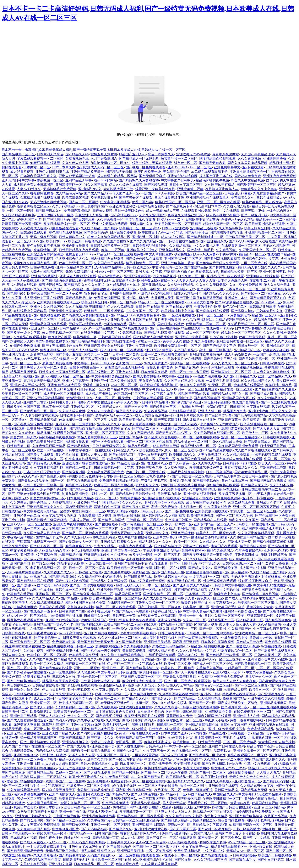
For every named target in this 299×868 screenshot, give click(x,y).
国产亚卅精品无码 (184, 563)
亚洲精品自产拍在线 (197, 498)
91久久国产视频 (96, 185)
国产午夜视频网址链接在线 (62, 346)
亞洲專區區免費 (275, 159)
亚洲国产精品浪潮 (273, 468)
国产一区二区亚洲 (213, 629)
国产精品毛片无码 (109, 716)
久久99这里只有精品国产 (248, 537)
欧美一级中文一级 (153, 289)
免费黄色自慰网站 (168, 559)
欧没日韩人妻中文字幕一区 (142, 681)
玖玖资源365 (86, 672)
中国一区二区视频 (277, 459)
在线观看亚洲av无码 (196, 211)
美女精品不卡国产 (176, 172)
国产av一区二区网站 (84, 202)
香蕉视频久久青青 (260, 607)
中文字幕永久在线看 (140, 219)
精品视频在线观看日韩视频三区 (60, 433)
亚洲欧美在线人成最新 (155, 807)
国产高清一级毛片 (201, 250)
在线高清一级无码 (43, 629)
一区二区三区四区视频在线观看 (273, 707)
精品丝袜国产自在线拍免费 (85, 603)
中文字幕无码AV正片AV (229, 768)
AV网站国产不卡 (29, 219)
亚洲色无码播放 (183, 533)
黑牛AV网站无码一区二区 (114, 415)
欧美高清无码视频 (75, 198)
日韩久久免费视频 (15, 546)
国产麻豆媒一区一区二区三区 (35, 320)
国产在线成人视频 (179, 307)
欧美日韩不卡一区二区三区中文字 (84, 799)
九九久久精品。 (105, 546)
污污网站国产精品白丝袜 (207, 733)
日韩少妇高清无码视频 (148, 720)
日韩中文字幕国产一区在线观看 (89, 450)
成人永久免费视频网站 (139, 424)
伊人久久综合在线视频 (126, 185)
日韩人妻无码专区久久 (109, 446)
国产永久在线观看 (104, 707)
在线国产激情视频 (245, 402)
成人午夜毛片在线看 (42, 633)
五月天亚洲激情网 (168, 320)
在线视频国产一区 (120, 603)
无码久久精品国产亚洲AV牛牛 (205, 559)
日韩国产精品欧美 (67, 816)
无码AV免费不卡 (157, 476)
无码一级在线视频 (43, 237)
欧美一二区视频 (113, 250)
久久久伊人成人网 (75, 163)
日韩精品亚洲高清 (262, 307)
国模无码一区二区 (170, 219)
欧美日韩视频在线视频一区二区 (217, 433)
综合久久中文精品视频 (248, 180)
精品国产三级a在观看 (194, 394)
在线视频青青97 (22, 751)
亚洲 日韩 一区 (113, 668)
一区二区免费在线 (254, 263)
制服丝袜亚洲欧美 (75, 494)
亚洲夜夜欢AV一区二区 (235, 651)
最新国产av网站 (119, 489)
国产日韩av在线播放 (164, 328)
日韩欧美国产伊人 (15, 603)
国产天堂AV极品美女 (33, 481)
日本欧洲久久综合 (50, 154)
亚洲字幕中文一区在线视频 (164, 503)
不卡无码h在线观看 (85, 550)
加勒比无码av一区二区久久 (110, 163)
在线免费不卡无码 (219, 328)
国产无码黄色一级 (183, 463)
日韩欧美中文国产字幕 (23, 407)
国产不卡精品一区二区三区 (163, 594)
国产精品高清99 (79, 446)
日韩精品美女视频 (151, 206)
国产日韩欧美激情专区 (23, 681)
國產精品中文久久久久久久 (122, 503)
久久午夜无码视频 (91, 720)
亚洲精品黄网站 (204, 429)
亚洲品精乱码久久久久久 (186, 781)
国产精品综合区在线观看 (35, 581)
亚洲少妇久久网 (60, 864)
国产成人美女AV (200, 568)
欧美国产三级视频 (200, 516)
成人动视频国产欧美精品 (273, 241)
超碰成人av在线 (261, 638)
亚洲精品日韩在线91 (176, 429)
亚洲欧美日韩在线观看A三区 (58, 302)
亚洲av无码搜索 (79, 690)
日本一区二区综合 (158, 585)
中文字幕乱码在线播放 (270, 585)
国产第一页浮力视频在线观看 (92, 585)
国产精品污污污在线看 (132, 611)
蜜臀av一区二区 (149, 341)
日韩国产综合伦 (107, 833)
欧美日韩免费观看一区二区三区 (178, 346)
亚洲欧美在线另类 (122, 206)
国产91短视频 (102, 211)
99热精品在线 (271, 646)
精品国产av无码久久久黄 (20, 476)
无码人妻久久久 (141, 224)
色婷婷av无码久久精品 (237, 219)
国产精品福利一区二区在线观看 (140, 816)
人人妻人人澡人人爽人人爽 (196, 280)
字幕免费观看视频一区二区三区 (40, 159)
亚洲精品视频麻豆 (249, 368)
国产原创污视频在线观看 (79, 685)
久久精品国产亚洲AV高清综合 (100, 577)
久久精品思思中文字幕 (257, 786)
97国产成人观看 (206, 624)
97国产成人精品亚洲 (83, 350)
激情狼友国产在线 (194, 603)
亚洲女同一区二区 (43, 703)
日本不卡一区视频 (55, 407)
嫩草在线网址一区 (100, 372)
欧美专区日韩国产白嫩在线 (114, 485)
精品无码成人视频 (253, 546)
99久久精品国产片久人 (258, 381)
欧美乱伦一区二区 (262, 690)
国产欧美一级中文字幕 (23, 333)
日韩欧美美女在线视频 (80, 638)
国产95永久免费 (136, 407)
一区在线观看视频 (145, 755)
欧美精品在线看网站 (249, 385)
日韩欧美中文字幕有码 (202, 219)
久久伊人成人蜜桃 (72, 411)
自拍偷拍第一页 (184, 742)
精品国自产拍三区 (267, 320)
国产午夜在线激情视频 (72, 581)
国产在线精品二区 (122, 455)
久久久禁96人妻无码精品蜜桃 (122, 655)
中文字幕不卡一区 (157, 751)
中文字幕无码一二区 (167, 267)
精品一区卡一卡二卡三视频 (189, 372)
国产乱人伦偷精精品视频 (103, 267)
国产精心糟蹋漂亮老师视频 (273, 542)
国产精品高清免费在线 (216, 450)
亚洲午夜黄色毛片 (234, 638)
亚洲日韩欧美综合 (91, 794)
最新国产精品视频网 (57, 363)
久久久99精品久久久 (272, 398)
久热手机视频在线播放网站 (179, 694)
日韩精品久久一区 (97, 616)
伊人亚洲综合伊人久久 (72, 259)
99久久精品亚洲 (164, 276)
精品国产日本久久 (49, 211)
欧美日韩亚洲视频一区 (112, 694)
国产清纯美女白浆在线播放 (97, 733)
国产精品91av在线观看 (55, 668)
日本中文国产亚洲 (174, 733)
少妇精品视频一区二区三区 (265, 233)
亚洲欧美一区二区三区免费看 (88, 786)
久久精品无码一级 (100, 768)
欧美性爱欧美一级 (148, 172)
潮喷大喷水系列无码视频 (265, 820)
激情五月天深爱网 (104, 154)
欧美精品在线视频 (127, 516)
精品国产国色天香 (128, 594)
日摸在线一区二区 (251, 346)
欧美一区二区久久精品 (47, 664)
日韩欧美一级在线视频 (252, 524)
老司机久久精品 (216, 816)
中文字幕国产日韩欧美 (177, 180)
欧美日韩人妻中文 (15, 267)
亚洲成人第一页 (210, 411)
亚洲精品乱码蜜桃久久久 (119, 542)
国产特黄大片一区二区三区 (231, 372)
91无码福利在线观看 (183, 842)
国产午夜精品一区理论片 (207, 755)
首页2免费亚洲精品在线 (86, 777)
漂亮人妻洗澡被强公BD (98, 851)
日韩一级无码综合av (129, 211)
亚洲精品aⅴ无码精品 (146, 803)
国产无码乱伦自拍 (152, 176)
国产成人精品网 (236, 572)
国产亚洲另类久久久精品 (191, 585)
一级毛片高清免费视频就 (186, 472)
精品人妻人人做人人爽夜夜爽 (235, 681)
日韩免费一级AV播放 (131, 729)
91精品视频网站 (25, 607)
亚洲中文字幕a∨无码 (86, 725)
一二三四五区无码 (152, 799)
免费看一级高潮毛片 (198, 790)
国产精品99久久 (117, 794)
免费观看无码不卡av (80, 254)
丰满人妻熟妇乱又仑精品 (161, 550)
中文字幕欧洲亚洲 (23, 550)
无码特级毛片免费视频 (60, 189)
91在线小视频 (33, 651)
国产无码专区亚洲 (75, 825)
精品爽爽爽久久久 (79, 546)
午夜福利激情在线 (20, 537)
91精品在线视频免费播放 (77, 320)
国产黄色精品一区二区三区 (143, 524)
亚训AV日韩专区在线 (258, 498)
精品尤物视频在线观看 (131, 328)
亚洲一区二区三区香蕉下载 (105, 433)
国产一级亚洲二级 (254, 215)
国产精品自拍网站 (111, 520)
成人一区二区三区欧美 (203, 333)
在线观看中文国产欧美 (30, 311)
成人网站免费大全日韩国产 (33, 185)
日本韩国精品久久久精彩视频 (164, 516)
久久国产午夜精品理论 (257, 154)
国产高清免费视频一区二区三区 (263, 424)
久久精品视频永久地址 (123, 285)
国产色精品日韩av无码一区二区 (229, 655)
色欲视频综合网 (70, 420)
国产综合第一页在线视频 (260, 594)
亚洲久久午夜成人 (219, 781)
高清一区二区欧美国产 (216, 350)
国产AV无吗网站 (241, 241)
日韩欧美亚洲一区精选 (77, 415)
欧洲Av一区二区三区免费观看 (196, 389)
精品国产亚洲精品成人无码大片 (265, 529)
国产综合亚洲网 (74, 472)
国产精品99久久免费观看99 (139, 180)
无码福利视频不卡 (274, 555)
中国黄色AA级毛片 (127, 751)
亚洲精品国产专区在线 (239, 398)
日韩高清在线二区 (203, 820)
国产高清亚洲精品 (186, 642)
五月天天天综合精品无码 (42, 381)
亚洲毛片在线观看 (190, 415)
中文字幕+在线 (214, 851)
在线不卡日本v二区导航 (182, 855)
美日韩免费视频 (134, 651)
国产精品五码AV (123, 315)
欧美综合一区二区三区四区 (47, 655)
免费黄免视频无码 (107, 298)
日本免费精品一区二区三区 (94, 864)
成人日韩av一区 (191, 507)
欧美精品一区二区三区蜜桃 (258, 603)
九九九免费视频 (203, 341)
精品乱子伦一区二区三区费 (276, 219)
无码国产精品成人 (100, 855)
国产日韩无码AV (119, 847)
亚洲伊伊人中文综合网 (263, 276)
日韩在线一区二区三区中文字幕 (210, 633)
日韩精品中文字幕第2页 (210, 825)
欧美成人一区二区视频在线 (216, 533)
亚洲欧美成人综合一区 (47, 459)
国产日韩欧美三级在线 (220, 359)
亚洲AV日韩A (178, 167)
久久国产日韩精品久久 (239, 376)
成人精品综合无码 (166, 446)
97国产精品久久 (200, 794)
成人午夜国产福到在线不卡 (206, 503)
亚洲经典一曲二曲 (27, 516)
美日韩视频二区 (18, 685)
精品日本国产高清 (260, 746)
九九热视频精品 (60, 503)
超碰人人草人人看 (82, 755)
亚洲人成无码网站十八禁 (77, 176)
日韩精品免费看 (210, 742)
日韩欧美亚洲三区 (267, 655)
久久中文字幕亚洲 (129, 768)
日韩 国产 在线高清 (150, 307)
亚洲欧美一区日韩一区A (53, 594)
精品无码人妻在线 (129, 411)
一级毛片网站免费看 (161, 655)
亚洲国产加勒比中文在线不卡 (105, 555)
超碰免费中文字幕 (227, 594)
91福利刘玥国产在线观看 (213, 716)
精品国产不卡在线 (79, 485)
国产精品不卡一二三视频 (175, 690)
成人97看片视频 (22, 172)
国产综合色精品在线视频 (144, 259)
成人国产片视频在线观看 (253, 450)
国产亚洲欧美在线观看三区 (274, 651)
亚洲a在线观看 (253, 167)
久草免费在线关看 (241, 503)
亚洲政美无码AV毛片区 (193, 154)
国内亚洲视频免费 (79, 507)
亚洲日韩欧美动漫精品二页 (261, 489)
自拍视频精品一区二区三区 (192, 751)
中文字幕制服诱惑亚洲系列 (111, 376)
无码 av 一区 (58, 842)
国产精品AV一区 (81, 833)
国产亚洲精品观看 (281, 842)
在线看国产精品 (279, 254)
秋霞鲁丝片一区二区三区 (179, 159)
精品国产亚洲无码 (132, 154)
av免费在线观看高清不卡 (209, 172)
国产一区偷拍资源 (179, 398)
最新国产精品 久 (227, 790)
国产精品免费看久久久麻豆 (275, 389)
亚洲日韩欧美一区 (99, 563)
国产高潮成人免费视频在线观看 (85, 315)
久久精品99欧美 (230, 228)
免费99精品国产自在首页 (43, 860)
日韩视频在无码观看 (148, 398)
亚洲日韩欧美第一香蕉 (178, 263)
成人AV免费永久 (110, 276)
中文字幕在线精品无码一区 (85, 459)
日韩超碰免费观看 (33, 233)
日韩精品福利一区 (73, 328)
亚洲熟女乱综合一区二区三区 (157, 603)
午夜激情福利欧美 (208, 307)
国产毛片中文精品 (256, 838)
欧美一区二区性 (186, 542)
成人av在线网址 (13, 847)
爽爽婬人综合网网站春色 (138, 833)
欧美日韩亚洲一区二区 (75, 263)
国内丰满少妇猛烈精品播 (185, 712)
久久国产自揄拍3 (116, 241)
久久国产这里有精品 (219, 185)
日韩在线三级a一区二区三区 (243, 563)
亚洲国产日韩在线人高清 (227, 746)
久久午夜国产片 (99, 820)
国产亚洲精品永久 (214, 241)
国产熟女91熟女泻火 (25, 690)
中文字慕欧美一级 (195, 847)
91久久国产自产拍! (15, 746)
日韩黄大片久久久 (270, 311)
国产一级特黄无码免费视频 (199, 638)
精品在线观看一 (193, 328)
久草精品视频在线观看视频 (40, 198)
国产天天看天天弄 (266, 429)
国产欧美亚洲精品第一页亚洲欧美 (208, 555)
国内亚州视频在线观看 (218, 368)
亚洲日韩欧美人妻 (181, 598)
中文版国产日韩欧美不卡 (277, 598)
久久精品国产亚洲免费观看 (238, 446)
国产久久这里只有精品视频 (248, 163)
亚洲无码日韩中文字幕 (18, 180)
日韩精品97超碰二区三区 (239, 272)
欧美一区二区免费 (178, 664)
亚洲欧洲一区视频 (146, 237)
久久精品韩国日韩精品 (47, 603)
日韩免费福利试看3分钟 (150, 246)
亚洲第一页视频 (28, 764)
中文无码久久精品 (158, 759)
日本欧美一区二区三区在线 (124, 476)
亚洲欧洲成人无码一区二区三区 (100, 167)
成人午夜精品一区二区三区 (62, 529)
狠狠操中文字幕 (96, 294)
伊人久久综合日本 (277, 285)
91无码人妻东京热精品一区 (274, 494)
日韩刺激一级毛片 (53, 755)
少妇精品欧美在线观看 (223, 485)
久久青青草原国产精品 (49, 446)
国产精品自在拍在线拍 (85, 429)
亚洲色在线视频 (127, 372)
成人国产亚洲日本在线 (216, 176)
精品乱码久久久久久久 (156, 542)
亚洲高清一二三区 (107, 698)
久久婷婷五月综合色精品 (28, 503)
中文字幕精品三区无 (157, 389)
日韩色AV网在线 (272, 363)
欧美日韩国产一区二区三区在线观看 (130, 624)
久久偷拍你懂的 (269, 624)
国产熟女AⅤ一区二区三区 (214, 685)
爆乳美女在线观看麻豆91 (25, 620)
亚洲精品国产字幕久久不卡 (53, 624)
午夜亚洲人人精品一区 (92, 215)
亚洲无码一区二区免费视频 (75, 424)
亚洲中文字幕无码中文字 (171, 537)
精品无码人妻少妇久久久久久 (259, 267)
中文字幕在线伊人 (163, 394)
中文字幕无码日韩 (111, 672)
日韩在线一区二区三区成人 (75, 590)
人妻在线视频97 (209, 455)
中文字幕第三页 (53, 786)
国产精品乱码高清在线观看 (62, 280)
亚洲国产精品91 (131, 437)
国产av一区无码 (107, 498)
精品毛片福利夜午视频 (212, 180)
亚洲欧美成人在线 (246, 716)
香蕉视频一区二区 (50, 180)
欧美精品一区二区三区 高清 (139, 228)
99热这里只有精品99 (17, 855)
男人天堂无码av (174, 803)
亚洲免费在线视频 (227, 498)
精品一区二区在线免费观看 (116, 607)
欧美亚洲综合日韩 (214, 777)
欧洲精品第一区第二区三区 (206, 324)
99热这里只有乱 (104, 537)
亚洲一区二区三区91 (25, 363)
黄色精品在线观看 (278, 642)
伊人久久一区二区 (81, 716)
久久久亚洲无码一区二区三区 (120, 638)
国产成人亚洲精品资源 (40, 559)
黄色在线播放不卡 (235, 481)
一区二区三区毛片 (168, 555)
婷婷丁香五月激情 (100, 611)
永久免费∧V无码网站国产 (219, 424)
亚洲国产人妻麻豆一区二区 (141, 677)
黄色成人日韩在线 (250, 642)
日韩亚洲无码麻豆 (238, 193)
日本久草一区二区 (191, 276)
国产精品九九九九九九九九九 (76, 659)
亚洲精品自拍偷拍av (179, 272)
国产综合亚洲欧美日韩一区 (93, 594)
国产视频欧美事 (226, 568)
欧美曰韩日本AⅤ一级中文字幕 (161, 233)
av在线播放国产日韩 (118, 189)
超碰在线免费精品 (241, 773)
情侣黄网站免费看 (231, 820)
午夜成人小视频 (216, 720)
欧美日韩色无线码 (252, 337)
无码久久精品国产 (276, 246)
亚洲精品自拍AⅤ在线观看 (161, 498)
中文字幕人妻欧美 (105, 690)
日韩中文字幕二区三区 (186, 185)
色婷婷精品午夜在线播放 (57, 437)
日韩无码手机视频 (273, 446)
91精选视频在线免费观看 (253, 812)
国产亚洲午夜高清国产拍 (134, 790)
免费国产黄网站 (70, 629)
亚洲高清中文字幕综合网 (39, 555)
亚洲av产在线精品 (196, 546)
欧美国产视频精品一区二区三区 (199, 193)
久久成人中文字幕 (100, 411)
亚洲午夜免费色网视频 (280, 176)
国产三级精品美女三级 (219, 346)
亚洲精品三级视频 (203, 228)
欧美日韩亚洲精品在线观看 (265, 224)
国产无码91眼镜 (253, 211)
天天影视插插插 (70, 559)
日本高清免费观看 (123, 233)
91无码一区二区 (220, 385)
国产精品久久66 (77, 154)
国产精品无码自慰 (206, 481)
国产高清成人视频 (53, 476)
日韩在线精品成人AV (272, 198)
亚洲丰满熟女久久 (62, 794)
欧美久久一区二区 (271, 463)
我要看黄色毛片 (148, 315)
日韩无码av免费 (124, 616)
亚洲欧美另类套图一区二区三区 (240, 341)
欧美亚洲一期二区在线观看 (47, 429)
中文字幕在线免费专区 (52, 341)
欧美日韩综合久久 (183, 455)
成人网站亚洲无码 (242, 559)
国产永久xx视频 (42, 707)
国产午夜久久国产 (136, 507)
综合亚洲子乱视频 (217, 402)
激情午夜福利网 (193, 550)
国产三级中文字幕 (218, 415)
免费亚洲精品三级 (53, 350)
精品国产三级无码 (265, 315)
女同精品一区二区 (129, 742)
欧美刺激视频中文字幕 (178, 311)
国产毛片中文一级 (234, 707)
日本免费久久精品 (154, 372)
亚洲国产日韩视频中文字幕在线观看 (141, 563)
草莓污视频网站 (50, 285)
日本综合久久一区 (259, 677)
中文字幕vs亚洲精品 (115, 202)
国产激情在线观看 (89, 624)
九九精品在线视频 (137, 646)
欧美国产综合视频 (265, 803)
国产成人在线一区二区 (47, 546)
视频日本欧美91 (25, 807)
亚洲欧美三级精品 (23, 716)
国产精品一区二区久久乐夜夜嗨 (164, 773)
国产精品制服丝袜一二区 (205, 237)
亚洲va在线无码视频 (153, 455)
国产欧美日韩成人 (257, 442)
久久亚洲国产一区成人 (113, 755)
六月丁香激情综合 (104, 159)
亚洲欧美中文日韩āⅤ (142, 250)
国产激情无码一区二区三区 (256, 185)
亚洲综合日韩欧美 (123, 294)
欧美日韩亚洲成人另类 (136, 420)
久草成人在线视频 (33, 864)
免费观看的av (120, 781)
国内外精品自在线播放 (107, 259)
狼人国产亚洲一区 (126, 193)
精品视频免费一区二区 (142, 263)
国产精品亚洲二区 (250, 620)
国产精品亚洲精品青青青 (25, 851)
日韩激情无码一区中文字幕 (114, 468)
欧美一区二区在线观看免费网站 (164, 354)
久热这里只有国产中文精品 (37, 812)
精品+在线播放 (229, 489)
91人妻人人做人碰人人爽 (238, 624)
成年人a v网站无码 (27, 359)
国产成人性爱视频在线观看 (27, 720)
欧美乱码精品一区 (116, 725)
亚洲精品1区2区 (278, 346)
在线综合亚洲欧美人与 (222, 189)
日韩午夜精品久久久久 (241, 468)
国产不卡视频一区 (268, 302)
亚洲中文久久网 (96, 759)
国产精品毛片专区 (72, 855)
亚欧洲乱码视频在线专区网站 (183, 485)
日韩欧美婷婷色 (244, 855)
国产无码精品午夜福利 (87, 341)
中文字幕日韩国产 (178, 520)
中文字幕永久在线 (149, 664)
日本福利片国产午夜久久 (38, 176)
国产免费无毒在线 (69, 354)
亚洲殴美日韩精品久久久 (33, 816)
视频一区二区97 (147, 703)
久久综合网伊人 (176, 468)
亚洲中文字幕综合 (75, 381)
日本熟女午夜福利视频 (218, 642)
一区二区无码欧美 (69, 294)
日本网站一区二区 (37, 167)
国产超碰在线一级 (191, 655)
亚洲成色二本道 (236, 298)
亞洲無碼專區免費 (218, 712)
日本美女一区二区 (196, 607)
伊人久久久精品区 (193, 385)
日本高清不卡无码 (151, 712)
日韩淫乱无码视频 (88, 572)
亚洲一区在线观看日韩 (200, 494)
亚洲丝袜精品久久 (172, 250)
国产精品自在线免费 (121, 341)
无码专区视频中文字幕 (127, 533)
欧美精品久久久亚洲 (84, 655)
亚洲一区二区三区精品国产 (241, 437)
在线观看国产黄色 (160, 368)
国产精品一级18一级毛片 (87, 489)
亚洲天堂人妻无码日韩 (179, 677)
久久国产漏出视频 (209, 690)
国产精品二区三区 (146, 429)
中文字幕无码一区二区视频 (209, 577)
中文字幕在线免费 (218, 507)
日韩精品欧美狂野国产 (30, 694)
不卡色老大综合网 (200, 302)
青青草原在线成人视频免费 (125, 368)
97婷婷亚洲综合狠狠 (166, 611)
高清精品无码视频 (40, 259)
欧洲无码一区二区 (44, 328)
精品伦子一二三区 (184, 629)
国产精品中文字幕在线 (124, 389)
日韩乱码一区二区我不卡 (145, 520)
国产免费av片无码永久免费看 (218, 263)
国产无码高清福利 (168, 420)
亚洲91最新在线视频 (223, 786)
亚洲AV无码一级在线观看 (225, 276)
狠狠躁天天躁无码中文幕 (192, 807)
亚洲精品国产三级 (248, 350)
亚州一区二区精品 (128, 598)
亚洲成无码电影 (169, 620)
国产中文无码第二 (271, 860)
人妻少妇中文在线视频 (42, 415)
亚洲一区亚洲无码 (272, 272)
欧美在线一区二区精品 (178, 668)
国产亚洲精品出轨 (40, 773)
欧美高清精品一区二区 (183, 777)
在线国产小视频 (276, 816)
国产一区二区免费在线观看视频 (187, 681)
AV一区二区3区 (201, 167)
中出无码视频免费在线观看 (271, 455)
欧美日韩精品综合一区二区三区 (67, 224)
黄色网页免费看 (277, 563)
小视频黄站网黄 (260, 738)
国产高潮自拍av (243, 311)
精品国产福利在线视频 (207, 646)
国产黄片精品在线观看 (18, 489)
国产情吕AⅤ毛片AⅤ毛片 (173, 433)
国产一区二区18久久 (22, 668)
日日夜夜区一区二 (92, 389)
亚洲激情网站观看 (112, 685)
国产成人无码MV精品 (241, 598)
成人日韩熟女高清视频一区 (155, 415)
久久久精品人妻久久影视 (184, 816)
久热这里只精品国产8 (43, 803)
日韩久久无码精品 (179, 685)
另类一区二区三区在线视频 (37, 799)
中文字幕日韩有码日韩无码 (94, 363)
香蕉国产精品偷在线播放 (25, 781)
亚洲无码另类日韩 (130, 851)
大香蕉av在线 (240, 803)
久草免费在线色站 (249, 550)
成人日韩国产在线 (139, 320)
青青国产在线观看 (224, 546)
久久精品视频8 (180, 246)
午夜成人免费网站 (196, 768)
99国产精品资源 (70, 555)
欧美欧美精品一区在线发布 (262, 202)
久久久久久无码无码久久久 (216, 285)
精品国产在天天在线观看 (60, 681)
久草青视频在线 (77, 159)
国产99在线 (183, 860)
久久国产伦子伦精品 (109, 263)
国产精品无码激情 (119, 172)
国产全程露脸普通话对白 (268, 298)
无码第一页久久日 (96, 385)
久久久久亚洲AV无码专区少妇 (71, 694)
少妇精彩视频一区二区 (72, 707)
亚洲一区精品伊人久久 (274, 376)
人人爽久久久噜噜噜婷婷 (271, 372)
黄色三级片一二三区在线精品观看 (171, 838)
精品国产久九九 (235, 411)
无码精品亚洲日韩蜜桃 (62, 851)
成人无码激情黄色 (238, 354)
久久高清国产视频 (134, 529)
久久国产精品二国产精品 (99, 228)
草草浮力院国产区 (55, 725)
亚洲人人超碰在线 (52, 716)
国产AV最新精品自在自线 (234, 302)
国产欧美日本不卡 (53, 241)
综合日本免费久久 (161, 154)
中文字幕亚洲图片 (65, 829)
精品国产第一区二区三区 (208, 773)
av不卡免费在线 (115, 324)
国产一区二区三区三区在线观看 (149, 442)
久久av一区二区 (194, 620)
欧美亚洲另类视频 (187, 764)
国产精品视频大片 (143, 694)
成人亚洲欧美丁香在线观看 (43, 298)
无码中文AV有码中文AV (175, 738)
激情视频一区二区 (275, 829)
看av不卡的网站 (105, 180)
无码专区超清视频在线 (85, 324)
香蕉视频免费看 (42, 193)
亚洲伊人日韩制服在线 (52, 172)
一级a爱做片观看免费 (128, 629)
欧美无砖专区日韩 (257, 228)
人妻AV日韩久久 (29, 189)
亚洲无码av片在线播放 (23, 733)
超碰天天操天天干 (129, 585)
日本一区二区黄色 (126, 354)
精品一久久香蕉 (70, 759)
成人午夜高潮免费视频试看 (40, 825)
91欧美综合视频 (141, 555)
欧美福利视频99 (101, 598)
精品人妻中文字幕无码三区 (97, 437)
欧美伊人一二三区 (255, 433)
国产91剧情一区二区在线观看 (122, 350)
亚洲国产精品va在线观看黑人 (208, 198)
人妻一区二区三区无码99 (113, 398)
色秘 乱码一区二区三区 (131, 394)
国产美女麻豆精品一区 (251, 472)
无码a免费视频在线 (79, 272)
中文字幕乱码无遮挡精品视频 (260, 794)
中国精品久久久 (225, 794)
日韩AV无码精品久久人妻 (99, 764)
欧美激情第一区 (45, 250)
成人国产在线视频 (253, 568)
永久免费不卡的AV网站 (220, 254)
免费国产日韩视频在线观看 (119, 481)
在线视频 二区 (260, 280)
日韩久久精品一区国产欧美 (225, 616)
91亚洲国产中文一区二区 (258, 250)
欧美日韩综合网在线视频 (163, 768)
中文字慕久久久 (154, 359)
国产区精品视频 (156, 185)
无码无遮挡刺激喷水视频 (48, 202)
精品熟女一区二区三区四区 (241, 333)
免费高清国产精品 (261, 729)
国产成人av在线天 (48, 376)
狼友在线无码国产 (283, 263)
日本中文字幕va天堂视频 (147, 581)
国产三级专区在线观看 (136, 198)
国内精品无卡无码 (49, 537)
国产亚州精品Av (154, 285)
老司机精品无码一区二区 (48, 568)
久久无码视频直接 (72, 768)
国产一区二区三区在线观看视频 (74, 481)
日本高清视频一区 (208, 738)
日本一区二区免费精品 (240, 742)
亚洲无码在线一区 (97, 629)
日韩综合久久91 (125, 450)
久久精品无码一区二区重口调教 (227, 759)
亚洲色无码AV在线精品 (155, 294)
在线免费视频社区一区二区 (254, 712)
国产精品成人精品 (174, 820)
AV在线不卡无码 (124, 786)
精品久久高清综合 (220, 550)
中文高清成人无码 (182, 289)
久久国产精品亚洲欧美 (18, 215)
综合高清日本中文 (208, 206)
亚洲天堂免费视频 (137, 276)
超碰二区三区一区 (124, 385)
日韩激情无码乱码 (76, 860)
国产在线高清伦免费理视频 (33, 424)
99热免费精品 (130, 498)
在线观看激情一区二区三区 (241, 246)
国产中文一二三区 (142, 324)
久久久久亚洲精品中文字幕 (196, 651)
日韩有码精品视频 (155, 402)
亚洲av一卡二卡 (191, 616)
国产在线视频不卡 (108, 524)
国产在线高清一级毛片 (40, 611)
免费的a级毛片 (217, 407)
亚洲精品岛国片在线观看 (48, 324)
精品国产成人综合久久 (269, 759)
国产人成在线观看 (97, 773)
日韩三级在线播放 (246, 829)
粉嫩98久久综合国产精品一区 (109, 237)
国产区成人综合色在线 (161, 437)
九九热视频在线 (35, 577)
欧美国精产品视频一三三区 (136, 738)
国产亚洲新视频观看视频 (222, 259)
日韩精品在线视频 (45, 685)
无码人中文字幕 (102, 742)
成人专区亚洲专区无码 (160, 638)
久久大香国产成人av (58, 572)
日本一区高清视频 (219, 472)
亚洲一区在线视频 (62, 672)
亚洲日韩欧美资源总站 (206, 354)
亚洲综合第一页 (103, 746)
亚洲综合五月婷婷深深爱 (45, 254)
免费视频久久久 (243, 198)
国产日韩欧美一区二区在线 (192, 476)
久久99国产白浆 (41, 659)
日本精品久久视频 (23, 838)
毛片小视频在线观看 (22, 285)
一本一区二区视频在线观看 (199, 437)
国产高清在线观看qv (216, 855)
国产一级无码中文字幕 (126, 759)
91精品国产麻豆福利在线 (196, 459)
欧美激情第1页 (41, 712)
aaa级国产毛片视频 (207, 376)
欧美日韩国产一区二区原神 (175, 202)
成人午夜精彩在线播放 (134, 537)
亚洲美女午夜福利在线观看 (73, 524)
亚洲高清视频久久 (75, 742)
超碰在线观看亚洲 (109, 646)
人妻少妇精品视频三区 (47, 272)
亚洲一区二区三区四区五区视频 (256, 507)
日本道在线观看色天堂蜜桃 (115, 712)
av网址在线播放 (42, 590)
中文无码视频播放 (129, 333)
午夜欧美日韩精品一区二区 (223, 799)
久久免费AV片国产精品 (138, 690)
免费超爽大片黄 (64, 642)
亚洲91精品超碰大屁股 (64, 385)
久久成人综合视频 (237, 206)
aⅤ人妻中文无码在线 (224, 590)
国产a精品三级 (185, 698)
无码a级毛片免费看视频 (24, 572)
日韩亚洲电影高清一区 (86, 368)
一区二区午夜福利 (159, 851)
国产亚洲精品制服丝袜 (62, 651)
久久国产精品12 (186, 350)
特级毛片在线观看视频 (239, 694)
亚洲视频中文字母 (139, 559)
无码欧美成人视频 (33, 228)
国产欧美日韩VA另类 (53, 585)
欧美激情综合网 (151, 450)
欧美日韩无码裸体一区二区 (74, 712)
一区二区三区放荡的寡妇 (89, 359)
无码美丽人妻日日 (27, 725)
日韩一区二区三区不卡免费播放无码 (223, 315)
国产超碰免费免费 (248, 176)
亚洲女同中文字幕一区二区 (121, 550)
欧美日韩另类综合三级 (206, 468)
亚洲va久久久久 (109, 424)
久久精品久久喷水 (174, 703)
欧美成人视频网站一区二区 (79, 703)
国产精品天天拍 (172, 572)
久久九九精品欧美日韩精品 (85, 307)
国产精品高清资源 (168, 546)
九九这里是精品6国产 (269, 193)
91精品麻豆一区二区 (240, 668)
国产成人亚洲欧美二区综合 (238, 703)
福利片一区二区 (102, 494)
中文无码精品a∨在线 (122, 511)
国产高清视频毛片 (179, 206)
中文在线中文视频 (224, 337)
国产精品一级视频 (126, 773)
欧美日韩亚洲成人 (158, 742)
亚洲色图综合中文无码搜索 (267, 659)
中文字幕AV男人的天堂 (59, 516)
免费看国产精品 (234, 698)
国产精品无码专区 (276, 781)
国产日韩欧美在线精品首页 (179, 241)
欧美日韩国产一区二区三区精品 (178, 224)
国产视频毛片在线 (117, 572)
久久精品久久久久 (213, 542)
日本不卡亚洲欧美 (175, 228)
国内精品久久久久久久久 (221, 294)
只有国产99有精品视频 (191, 590)
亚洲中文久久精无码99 (47, 307)
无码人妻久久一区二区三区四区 (234, 363)
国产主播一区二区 (279, 851)
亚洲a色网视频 (98, 781)
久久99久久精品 (209, 463)
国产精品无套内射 (212, 163)
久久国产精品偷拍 (129, 642)
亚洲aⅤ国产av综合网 (151, 842)
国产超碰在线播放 (222, 267)
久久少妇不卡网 (281, 485)
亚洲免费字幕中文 (227, 167)
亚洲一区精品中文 (70, 267)
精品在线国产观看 (145, 489)
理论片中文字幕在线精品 (138, 633)
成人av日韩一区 (45, 698)
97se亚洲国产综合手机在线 (153, 860)
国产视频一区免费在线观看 (146, 167)
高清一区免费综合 (164, 507)
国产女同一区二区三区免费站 (219, 838)
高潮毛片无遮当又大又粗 (146, 685)
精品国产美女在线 (266, 733)
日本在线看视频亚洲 (169, 198)
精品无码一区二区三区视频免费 (120, 254)
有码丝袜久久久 (147, 485)
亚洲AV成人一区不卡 (228, 672)
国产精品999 (16, 294)
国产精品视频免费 (278, 620)
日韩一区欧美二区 (137, 267)
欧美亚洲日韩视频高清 (85, 241)
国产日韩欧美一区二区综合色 (159, 607)
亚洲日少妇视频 (13, 520)
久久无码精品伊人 (65, 206)
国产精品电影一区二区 (18, 154)
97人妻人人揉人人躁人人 (173, 812)
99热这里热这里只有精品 (159, 864)
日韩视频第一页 (239, 733)
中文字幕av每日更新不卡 (271, 629)
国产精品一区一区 (202, 703)
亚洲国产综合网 (18, 563)
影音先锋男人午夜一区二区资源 (44, 368)
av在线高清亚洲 (124, 280)
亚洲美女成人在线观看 (211, 511)
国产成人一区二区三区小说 (213, 664)
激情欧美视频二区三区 (33, 206)
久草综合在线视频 (81, 607)
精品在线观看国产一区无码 (247, 755)
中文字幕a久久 (209, 563)
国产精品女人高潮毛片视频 (153, 337)
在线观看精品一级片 (52, 833)
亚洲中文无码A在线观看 (110, 224)
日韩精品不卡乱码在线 (239, 463)
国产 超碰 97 (26, 585)
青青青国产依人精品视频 (277, 742)
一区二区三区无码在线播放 (158, 786)
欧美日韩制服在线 (104, 198)
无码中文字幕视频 (283, 472)
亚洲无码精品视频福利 (149, 825)
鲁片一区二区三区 (193, 786)
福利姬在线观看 (77, 442)
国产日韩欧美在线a (138, 577)
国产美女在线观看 (40, 455)
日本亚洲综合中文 (133, 764)
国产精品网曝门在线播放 (268, 481)
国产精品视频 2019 (62, 577)
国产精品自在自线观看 (210, 520)
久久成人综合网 (154, 598)
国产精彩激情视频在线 (226, 233)
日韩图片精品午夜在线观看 (79, 250)
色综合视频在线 (127, 864)
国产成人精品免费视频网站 (176, 659)
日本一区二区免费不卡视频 (37, 759)
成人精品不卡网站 (99, 394)
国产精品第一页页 (106, 838)
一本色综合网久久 (280, 211)
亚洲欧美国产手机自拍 (228, 607)
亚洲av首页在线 (261, 847)
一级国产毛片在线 (266, 354)
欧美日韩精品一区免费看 (125, 568)
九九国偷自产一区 (191, 407)
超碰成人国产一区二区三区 (223, 224)
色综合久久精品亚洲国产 (186, 215)
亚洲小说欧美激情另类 (99, 816)
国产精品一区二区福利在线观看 (85, 533)
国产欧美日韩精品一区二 (253, 664)
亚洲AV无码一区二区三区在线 (29, 524)
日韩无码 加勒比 (169, 494)
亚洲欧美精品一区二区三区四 (257, 633)
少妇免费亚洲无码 (187, 254)
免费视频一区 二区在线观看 (166, 568)
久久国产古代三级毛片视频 (184, 381)
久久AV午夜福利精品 (198, 320)
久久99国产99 (20, 598)
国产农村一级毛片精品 (214, 829)
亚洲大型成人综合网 (183, 176)
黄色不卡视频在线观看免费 (139, 733)
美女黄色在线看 (151, 381)
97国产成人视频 (236, 690)
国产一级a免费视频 (179, 511)
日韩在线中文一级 (77, 838)
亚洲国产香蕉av (229, 420)
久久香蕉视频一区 (110, 219)
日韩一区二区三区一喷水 (87, 568)
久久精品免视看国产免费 (105, 472)
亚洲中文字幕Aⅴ (26, 755)
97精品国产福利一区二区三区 (251, 825)
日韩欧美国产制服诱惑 (115, 337)
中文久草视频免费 (159, 254)
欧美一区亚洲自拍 (37, 729)
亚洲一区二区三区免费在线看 (218, 202)
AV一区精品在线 (100, 328)
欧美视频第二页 (255, 420)
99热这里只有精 (125, 807)
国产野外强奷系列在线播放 (27, 672)
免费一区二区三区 (69, 773)
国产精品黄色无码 (254, 790)
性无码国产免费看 (159, 350)
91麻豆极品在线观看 (45, 163)
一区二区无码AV (26, 241)
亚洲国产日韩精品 (72, 738)
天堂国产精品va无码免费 (95, 642)
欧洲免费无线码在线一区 (156, 280)
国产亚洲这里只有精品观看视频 (199, 298)
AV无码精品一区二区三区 (247, 842)
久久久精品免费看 (236, 455)
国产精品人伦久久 (254, 485)
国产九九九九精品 (143, 241)
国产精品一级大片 (79, 468)
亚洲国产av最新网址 (173, 833)
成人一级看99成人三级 (163, 211)
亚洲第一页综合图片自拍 (243, 611)
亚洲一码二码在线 (136, 298)
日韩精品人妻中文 (227, 476)
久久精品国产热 (240, 629)
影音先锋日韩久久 (23, 437)
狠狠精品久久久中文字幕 (259, 189)
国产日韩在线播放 (171, 324)
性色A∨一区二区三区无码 (114, 272)
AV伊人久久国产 (128, 402)
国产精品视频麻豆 (207, 398)
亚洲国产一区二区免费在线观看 (114, 381)
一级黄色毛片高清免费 (223, 381)
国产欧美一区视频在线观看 (91, 751)
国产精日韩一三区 (163, 407)
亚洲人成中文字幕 (149, 272)
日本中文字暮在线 (248, 328)
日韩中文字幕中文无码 (75, 698)
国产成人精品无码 (97, 193)
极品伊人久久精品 (162, 529)
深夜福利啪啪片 (143, 725)
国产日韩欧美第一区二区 (257, 359)
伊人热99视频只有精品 (223, 215)
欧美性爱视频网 (250, 285)
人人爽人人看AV (268, 773)
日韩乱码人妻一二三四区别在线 (43, 777)
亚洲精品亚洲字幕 (79, 180)
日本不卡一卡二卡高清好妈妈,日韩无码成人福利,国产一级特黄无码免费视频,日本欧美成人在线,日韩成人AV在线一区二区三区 (94, 150)
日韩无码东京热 (207, 272)
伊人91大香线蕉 (54, 690)
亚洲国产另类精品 (141, 659)
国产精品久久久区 (135, 698)
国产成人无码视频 (174, 755)
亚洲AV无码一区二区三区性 (98, 677)
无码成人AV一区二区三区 (245, 851)
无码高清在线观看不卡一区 (37, 542)
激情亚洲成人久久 (80, 398)
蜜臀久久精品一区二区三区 (80, 803)
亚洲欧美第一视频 (190, 189)
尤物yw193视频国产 (187, 759)
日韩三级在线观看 (171, 633)
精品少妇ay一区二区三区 (192, 442)
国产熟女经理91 (44, 563)
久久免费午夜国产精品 (33, 829)
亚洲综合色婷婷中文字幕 (260, 259)
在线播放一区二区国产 (48, 746)
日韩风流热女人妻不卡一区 (100, 681)
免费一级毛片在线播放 (247, 720)
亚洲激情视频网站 (124, 799)
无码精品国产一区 (221, 620)
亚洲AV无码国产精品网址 (46, 398)
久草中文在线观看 (100, 402)
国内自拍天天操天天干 (59, 790)
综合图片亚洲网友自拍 (255, 581)
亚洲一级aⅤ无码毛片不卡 (227, 729)
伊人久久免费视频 (120, 307)
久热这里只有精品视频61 (170, 646)
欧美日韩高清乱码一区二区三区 (88, 807)
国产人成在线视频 (130, 746)
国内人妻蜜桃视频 (146, 376)
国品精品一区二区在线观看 (189, 363)
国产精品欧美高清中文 (142, 668)
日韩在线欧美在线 (276, 437)
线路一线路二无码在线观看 (152, 163)
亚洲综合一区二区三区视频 (110, 825)
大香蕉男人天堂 (163, 298)
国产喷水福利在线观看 (213, 311)
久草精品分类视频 (209, 668)
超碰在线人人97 (22, 341)
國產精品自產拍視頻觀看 (218, 159)
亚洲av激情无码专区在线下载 (38, 494)
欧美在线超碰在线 (276, 350)
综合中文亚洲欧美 (110, 320)
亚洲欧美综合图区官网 (136, 707)
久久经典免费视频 (174, 489)
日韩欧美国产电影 (72, 611)
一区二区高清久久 (15, 420)
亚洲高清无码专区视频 (184, 799)
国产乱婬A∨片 (162, 698)
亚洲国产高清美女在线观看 (104, 346)
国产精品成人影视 (263, 394)
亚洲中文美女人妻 (65, 729)
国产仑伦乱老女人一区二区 (79, 542)
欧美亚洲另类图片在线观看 (144, 716)
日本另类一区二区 (199, 594)
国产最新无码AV (96, 233)
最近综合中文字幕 (107, 507)
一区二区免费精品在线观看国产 (139, 855)
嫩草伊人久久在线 (176, 341)
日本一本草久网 (64, 167)
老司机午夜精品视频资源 (96, 790)
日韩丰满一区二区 (15, 712)
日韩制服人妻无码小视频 (67, 402)
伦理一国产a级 (143, 202)
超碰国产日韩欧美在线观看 (232, 807)
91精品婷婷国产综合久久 (234, 320)
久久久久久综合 (166, 707)
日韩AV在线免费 (42, 267)
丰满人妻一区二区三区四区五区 (253, 511)
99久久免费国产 (156, 363)
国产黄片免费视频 (255, 590)
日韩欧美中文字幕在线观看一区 (62, 372)
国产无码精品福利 (94, 829)
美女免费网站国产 (94, 206)
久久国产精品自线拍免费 (42, 533)
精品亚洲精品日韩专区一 (229, 847)
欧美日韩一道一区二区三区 (22, 394)
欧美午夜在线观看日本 (136, 546)
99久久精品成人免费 (227, 442)
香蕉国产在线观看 (52, 607)
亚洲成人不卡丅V (269, 503)
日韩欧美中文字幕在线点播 (231, 585)
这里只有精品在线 (50, 450)
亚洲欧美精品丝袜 (40, 354)
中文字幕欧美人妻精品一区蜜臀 (47, 511)
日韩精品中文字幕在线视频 (250, 407)
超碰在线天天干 (160, 764)
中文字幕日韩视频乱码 (47, 468)
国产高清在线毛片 (242, 860)
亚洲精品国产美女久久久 (45, 507)
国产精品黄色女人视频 (43, 463)
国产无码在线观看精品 (250, 415)
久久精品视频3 (227, 250)
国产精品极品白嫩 (79, 298)
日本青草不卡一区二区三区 (245, 289)
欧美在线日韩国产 (40, 294)
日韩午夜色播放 (50, 838)
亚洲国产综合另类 (149, 468)
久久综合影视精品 (181, 285)
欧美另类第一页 (85, 337)
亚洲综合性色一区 (248, 781)
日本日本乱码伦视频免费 (42, 472)
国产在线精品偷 (195, 267)
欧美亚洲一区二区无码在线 (178, 424)
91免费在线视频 (117, 777)
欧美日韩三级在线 (279, 385)
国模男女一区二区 (97, 354)
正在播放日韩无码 (97, 280)
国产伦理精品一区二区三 (38, 411)
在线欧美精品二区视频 (95, 516)
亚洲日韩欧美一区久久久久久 (270, 411)
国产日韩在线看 (83, 219)
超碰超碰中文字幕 (117, 429)
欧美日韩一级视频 (255, 476)
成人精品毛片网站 (69, 193)
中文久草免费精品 (259, 672)
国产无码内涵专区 (144, 794)
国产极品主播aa (196, 233)
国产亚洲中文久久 (100, 738)
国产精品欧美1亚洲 (125, 463)
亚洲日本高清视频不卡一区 (250, 172)
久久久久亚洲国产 (152, 215)
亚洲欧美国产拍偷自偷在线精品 (85, 463)
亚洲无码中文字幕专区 (65, 311)
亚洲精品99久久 (90, 189)
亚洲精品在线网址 (44, 276)
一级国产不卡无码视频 (158, 193)
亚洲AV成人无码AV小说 (28, 385)
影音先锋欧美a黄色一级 (47, 498)
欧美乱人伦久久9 (194, 729)
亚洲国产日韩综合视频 (62, 620)
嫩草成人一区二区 (210, 598)
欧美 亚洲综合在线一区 (184, 581)
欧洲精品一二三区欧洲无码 (104, 311)
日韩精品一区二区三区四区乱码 (136, 820)
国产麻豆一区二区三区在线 (85, 664)
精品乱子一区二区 (252, 254)
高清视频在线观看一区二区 (220, 529)
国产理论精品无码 (56, 219)
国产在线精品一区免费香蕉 (275, 516)
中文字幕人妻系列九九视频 (203, 611)
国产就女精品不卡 (161, 651)
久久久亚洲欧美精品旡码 (256, 533)
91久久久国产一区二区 (142, 311)
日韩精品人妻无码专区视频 (57, 389)
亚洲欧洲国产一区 (87, 503)
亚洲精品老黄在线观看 (234, 429)
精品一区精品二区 (76, 376)
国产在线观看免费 (47, 315)
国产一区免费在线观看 (107, 442)
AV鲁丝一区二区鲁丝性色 (91, 289)
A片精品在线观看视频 (30, 337)
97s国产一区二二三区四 (101, 529)
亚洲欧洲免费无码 (15, 498)
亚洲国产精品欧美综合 (87, 172)
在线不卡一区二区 (168, 790)
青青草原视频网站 (225, 154)
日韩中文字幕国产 (234, 725)
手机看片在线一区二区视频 (208, 803)
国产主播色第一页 (48, 638)
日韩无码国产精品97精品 (87, 842)
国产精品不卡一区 (173, 794)
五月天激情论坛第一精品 (55, 215)
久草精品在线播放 (282, 415)
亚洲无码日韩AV (247, 555)
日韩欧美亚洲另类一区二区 (245, 237)
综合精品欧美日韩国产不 (38, 738)
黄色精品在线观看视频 (65, 233)
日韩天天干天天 (151, 511)
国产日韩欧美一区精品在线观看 (149, 590)
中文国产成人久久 (109, 407)
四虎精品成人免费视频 (52, 751)
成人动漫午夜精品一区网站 (117, 176)
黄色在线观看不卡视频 (43, 246)
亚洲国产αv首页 (35, 402)
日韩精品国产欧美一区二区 (110, 246)
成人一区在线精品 (56, 359)
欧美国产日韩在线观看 (275, 855)
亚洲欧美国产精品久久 (59, 733)
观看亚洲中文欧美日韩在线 (155, 189)
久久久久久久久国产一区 (52, 289)
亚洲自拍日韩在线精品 (261, 799)
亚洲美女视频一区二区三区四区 (256, 751)
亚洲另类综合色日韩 (52, 489)
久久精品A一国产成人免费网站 (221, 677)
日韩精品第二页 (18, 446)
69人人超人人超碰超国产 (60, 764)
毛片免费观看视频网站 (30, 794)
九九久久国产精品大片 (147, 777)
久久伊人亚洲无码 (77, 537)
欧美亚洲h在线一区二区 (199, 446)
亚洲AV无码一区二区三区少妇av (222, 659)
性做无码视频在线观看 (220, 581)
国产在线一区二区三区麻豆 (261, 294)
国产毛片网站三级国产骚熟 (47, 520)
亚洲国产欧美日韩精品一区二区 (149, 672)
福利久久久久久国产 (244, 520)
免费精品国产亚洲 (146, 572)
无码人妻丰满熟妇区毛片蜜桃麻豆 (256, 577)
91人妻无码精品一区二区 (60, 333)
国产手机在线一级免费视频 (100, 651)
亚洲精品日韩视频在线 (202, 725)
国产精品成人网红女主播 (230, 394)
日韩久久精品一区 (187, 294)
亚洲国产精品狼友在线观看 (269, 725)
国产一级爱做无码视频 (243, 646)
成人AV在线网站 (173, 237)
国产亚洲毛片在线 (271, 694)
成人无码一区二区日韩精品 (63, 394)
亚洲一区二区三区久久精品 (104, 559)
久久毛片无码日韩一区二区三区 (251, 324)
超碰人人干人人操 (94, 455)
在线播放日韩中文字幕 (97, 333)
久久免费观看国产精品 (23, 790)
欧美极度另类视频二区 (235, 494)
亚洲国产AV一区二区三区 (183, 259)
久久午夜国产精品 (140, 433)
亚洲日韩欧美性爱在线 (151, 829)
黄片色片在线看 (59, 337)
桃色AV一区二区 (235, 307)
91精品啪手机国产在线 (175, 624)
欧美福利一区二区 (113, 659)
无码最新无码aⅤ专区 (125, 359)
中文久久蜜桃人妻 (206, 246)
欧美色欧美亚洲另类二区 (45, 442)
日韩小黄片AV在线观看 (184, 359)
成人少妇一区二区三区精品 (27, 616)
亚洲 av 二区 (263, 807)
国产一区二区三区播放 (251, 685)
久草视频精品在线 (202, 489)
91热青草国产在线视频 (65, 616)
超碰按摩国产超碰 (213, 842)
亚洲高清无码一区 (69, 185)
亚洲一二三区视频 (87, 668)
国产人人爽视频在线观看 (193, 672)
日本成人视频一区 (83, 520)
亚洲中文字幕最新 (139, 346)
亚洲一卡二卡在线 (72, 812)
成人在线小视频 (133, 838)
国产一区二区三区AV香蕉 (234, 516)
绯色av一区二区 (186, 163)
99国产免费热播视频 (25, 346)
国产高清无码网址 (62, 720)
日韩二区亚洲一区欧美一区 (43, 485)
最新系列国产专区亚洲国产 (22, 224)
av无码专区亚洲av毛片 (117, 703)
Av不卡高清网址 (71, 633)
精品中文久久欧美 (71, 563)
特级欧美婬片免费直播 (85, 476)
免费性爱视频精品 (187, 851)
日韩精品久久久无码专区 (109, 581)
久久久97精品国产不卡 (210, 860)
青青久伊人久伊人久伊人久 (249, 777)
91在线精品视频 (156, 411)
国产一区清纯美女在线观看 (40, 742)
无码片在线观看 (235, 738)
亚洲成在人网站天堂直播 (78, 276)
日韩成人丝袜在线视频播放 (199, 707)
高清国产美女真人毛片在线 (235, 833)
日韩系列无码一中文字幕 (164, 746)
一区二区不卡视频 (20, 211)
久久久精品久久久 (45, 598)
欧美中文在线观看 (226, 211)
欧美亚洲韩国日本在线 (171, 577)
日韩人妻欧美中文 (72, 237)
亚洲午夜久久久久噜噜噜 (266, 698)
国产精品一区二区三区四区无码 (157, 847)
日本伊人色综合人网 (233, 280)
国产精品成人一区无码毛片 (139, 159)
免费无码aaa (222, 751)
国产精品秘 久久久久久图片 (84, 285)
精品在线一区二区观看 (236, 389)
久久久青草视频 (249, 159)
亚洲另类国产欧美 (110, 590)
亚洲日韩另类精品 (157, 642)
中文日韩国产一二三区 (89, 511)
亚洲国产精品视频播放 (101, 633)
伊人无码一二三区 (120, 664)
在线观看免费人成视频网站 (157, 616)
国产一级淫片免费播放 (178, 315)
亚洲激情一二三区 (129, 363)
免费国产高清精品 (77, 211)
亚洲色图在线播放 (75, 246)
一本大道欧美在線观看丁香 (47, 847)
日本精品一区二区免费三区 (155, 459)
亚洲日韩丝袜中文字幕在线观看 (132, 620)
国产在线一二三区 (210, 289)
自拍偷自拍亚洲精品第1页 (159, 385)
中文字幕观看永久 (223, 603)
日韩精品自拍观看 (183, 411)
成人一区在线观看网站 (149, 781)
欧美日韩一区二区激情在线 (146, 472)
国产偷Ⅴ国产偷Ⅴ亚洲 (186, 402)
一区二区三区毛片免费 (100, 420)
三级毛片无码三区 (154, 481)
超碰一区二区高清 (123, 302)
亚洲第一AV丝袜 (276, 550)
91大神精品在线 (209, 698)
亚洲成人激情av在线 (103, 812)
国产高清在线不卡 (124, 215)
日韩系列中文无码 (120, 842)
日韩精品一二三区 (170, 725)
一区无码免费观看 (27, 280)
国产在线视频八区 (154, 463)
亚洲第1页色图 (180, 481)
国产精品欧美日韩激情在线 (135, 494)
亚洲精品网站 (188, 529)
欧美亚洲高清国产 (94, 620)
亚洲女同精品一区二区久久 (214, 524)
